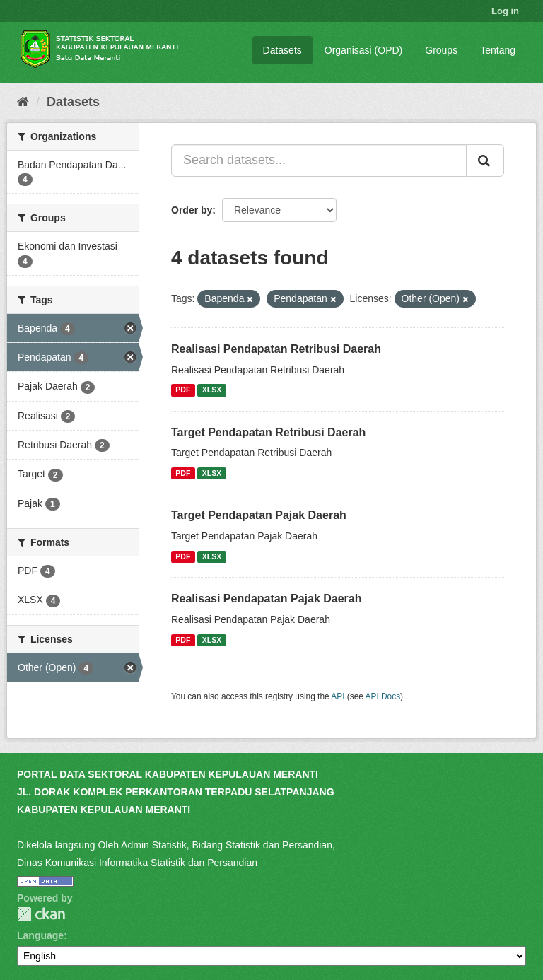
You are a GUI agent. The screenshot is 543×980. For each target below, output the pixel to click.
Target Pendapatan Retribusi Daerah (268, 432)
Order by (192, 210)
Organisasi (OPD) (363, 50)
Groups (441, 50)
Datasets (282, 50)
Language (40, 935)
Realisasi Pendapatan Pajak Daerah (266, 599)
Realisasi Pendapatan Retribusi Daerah (276, 349)
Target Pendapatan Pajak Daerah (259, 515)
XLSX (212, 390)
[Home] (23, 102)
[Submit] (485, 161)
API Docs (383, 696)
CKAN (41, 914)
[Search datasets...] (319, 161)
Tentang (498, 50)
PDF (183, 390)
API (338, 696)
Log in (505, 11)
